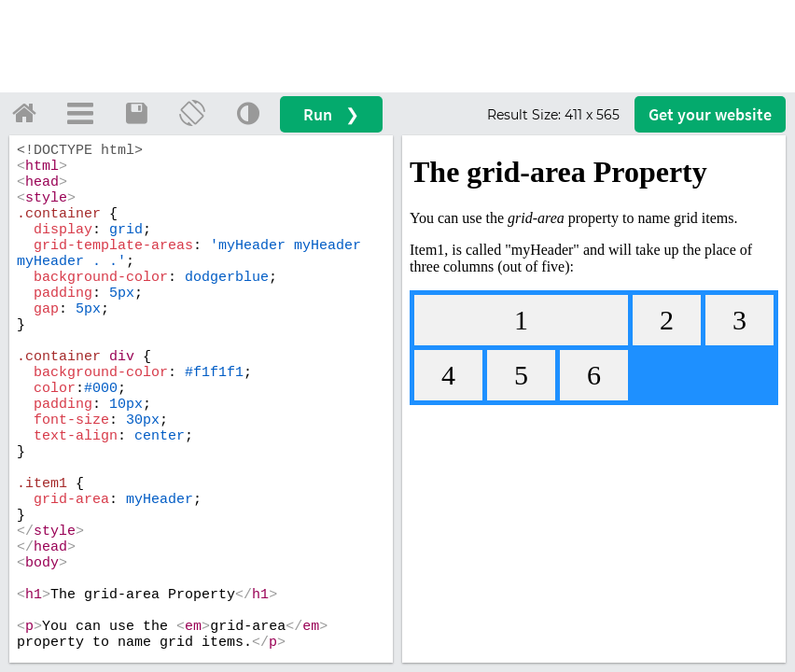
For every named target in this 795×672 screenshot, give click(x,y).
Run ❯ (331, 114)
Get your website (710, 114)
